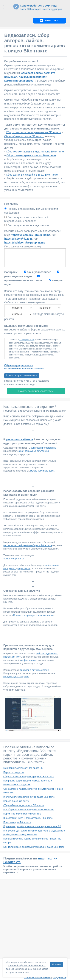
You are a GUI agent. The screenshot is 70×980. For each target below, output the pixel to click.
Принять (57, 965)
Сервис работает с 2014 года (40, 7)
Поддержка (59, 977)
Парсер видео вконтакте (16, 801)
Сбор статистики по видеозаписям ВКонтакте (34, 132)
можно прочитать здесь (43, 471)
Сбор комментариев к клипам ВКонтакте (31, 155)
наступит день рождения (16, 677)
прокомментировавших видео (24, 280)
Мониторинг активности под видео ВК (23, 768)
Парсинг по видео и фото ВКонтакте (22, 814)
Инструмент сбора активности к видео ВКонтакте (29, 797)
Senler (7, 559)
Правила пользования (37, 977)
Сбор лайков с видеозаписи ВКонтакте (24, 805)
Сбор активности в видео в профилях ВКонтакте (29, 777)
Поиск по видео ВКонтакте (17, 822)
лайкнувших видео (39, 272)
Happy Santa (17, 559)
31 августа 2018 (27, 340)
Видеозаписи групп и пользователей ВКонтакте (28, 818)
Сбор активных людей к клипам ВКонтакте (32, 175)
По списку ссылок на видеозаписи (28, 225)
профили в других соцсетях (34, 670)
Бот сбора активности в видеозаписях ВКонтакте (29, 810)
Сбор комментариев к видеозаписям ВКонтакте (35, 152)
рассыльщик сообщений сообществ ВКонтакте (28, 545)
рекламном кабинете (19, 439)
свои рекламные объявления (34, 451)
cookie (45, 969)
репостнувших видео (18, 276)
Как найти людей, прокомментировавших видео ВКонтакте (34, 847)
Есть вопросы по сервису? (22, 376)
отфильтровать (29, 660)
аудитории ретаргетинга (43, 448)
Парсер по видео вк (14, 772)
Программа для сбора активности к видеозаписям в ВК (32, 826)
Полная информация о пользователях (33, 615)
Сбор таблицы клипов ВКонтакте (24, 136)
